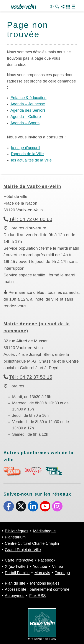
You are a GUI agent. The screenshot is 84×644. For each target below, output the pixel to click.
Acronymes (15, 596)
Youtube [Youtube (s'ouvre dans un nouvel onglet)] (45, 506)
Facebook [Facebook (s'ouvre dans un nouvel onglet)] (9, 506)
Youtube (40, 567)
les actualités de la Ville (31, 160)
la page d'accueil (26, 148)
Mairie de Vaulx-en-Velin (32, 186)
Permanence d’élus (26, 292)
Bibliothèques (16, 531)
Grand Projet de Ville (23, 550)
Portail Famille (17, 573)
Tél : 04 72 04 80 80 (30, 219)
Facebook (47, 560)
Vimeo (57, 567)
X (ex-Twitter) (16, 567)
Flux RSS (38, 596)
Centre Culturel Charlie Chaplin (32, 543)
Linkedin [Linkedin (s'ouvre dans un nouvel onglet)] (33, 506)
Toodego (62, 573)
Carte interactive (19, 560)
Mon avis (42, 573)
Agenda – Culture (26, 117)
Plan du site (15, 583)
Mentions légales (45, 583)
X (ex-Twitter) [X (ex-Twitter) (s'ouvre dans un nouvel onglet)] (21, 506)
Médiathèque (44, 531)
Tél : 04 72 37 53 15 (30, 377)
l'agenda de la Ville (27, 154)
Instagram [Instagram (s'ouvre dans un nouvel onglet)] (57, 506)
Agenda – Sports (25, 123)
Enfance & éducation (28, 98)
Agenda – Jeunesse (28, 104)
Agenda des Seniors (28, 110)
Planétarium (15, 537)
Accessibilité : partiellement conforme (37, 589)
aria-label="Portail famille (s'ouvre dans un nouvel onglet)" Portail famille (54, 471)
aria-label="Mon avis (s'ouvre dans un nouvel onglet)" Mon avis (12, 472)
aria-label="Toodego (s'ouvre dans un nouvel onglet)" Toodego (33, 471)
